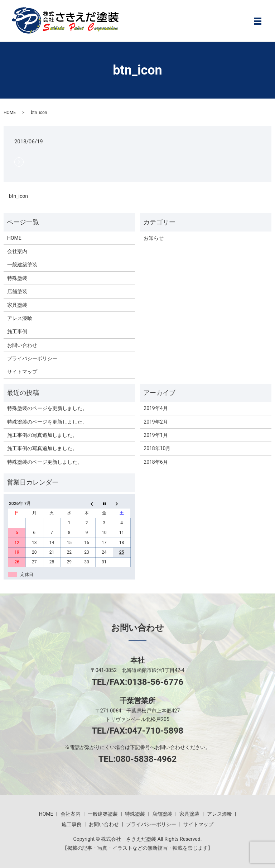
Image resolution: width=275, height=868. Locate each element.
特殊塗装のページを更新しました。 (47, 408)
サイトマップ (22, 372)
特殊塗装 (17, 278)
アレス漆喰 (20, 318)
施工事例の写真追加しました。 (42, 435)
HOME (10, 113)
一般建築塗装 (22, 264)
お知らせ (154, 238)
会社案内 (17, 251)
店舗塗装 (17, 291)
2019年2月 (156, 422)
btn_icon (18, 196)
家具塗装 (17, 305)
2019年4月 (156, 408)
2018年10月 (157, 448)
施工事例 (17, 332)
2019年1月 (156, 435)
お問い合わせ (22, 345)
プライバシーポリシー (32, 358)
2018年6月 (156, 462)
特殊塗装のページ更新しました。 (45, 462)
